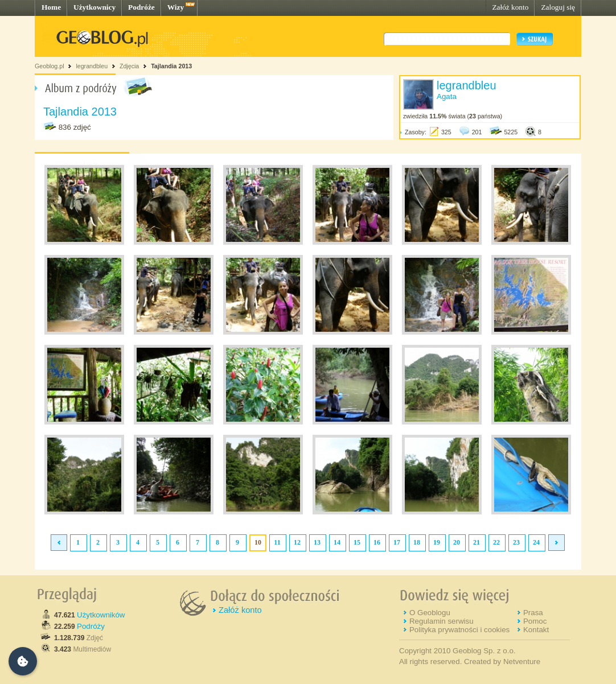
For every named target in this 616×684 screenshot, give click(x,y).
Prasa (533, 613)
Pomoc (535, 621)
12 (297, 542)
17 (397, 542)
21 (477, 542)
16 (377, 542)
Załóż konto (510, 7)
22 (496, 542)
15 (357, 542)
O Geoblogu (430, 613)
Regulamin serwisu (442, 621)
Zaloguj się (558, 7)
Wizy (176, 7)
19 (437, 542)
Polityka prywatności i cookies (459, 630)
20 (457, 542)
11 (277, 542)
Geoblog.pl (50, 66)
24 (536, 542)
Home (51, 7)
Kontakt (536, 630)
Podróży (91, 626)
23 (516, 542)
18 (417, 542)
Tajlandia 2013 (171, 66)
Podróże (141, 7)
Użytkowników (101, 615)
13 (317, 542)
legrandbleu (92, 66)
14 (337, 542)
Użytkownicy (95, 7)
